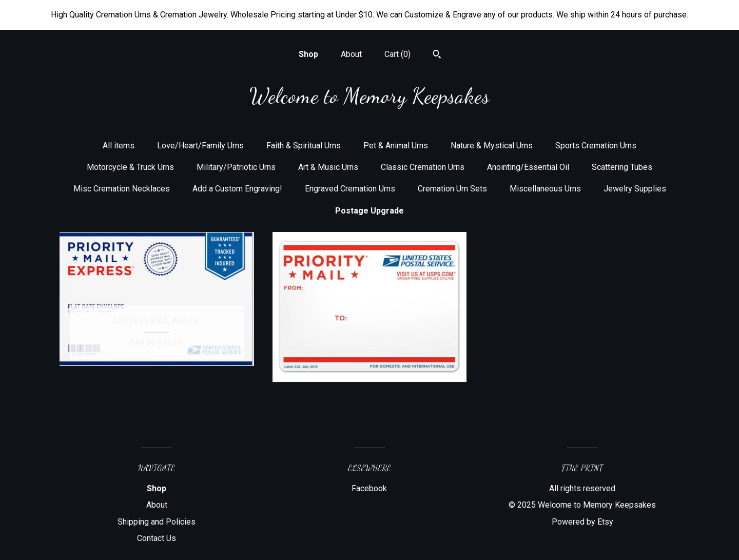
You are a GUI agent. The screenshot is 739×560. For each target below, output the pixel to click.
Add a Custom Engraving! (237, 189)
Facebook (369, 488)
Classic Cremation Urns (423, 167)
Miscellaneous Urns (545, 189)
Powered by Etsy (582, 522)
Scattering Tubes (622, 167)
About (351, 54)
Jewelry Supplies (635, 189)
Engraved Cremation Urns (350, 189)
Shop (308, 54)
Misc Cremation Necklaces (122, 189)
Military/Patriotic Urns (236, 167)
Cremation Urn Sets (452, 189)
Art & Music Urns (328, 167)
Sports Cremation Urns (596, 146)
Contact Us (157, 538)
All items (119, 146)
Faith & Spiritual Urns (304, 146)
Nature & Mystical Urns (492, 146)
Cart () (397, 54)
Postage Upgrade (369, 211)
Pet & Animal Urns (396, 146)
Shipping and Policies (157, 522)
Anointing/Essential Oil (528, 167)
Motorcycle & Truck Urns (130, 167)
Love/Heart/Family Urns (200, 146)
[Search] (437, 55)
